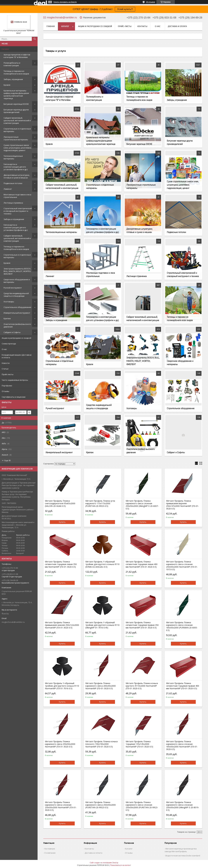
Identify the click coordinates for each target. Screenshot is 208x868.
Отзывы (5, 391)
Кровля (7, 85)
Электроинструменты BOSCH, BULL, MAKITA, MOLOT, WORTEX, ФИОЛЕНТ (17, 271)
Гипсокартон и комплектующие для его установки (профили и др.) (16, 167)
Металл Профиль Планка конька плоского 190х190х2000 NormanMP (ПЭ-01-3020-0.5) (101, 744)
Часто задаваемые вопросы (15, 380)
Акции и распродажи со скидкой (16, 338)
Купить (62, 522)
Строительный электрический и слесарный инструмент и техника (18, 211)
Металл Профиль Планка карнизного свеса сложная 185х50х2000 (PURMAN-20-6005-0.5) (182, 626)
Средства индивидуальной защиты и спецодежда (16, 295)
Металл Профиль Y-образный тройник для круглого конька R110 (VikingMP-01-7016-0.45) (102, 625)
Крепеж (7, 318)
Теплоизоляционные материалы (13, 157)
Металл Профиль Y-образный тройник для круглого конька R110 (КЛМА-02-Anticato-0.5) (102, 564)
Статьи (5, 369)
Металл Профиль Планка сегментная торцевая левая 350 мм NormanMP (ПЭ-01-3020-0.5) (61, 564)
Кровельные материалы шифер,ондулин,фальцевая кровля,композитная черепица (16, 94)
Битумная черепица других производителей (16, 111)
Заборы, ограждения (13, 79)
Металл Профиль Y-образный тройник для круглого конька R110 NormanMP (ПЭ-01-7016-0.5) (62, 686)
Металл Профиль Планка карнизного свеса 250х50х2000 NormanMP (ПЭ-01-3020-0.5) (60, 744)
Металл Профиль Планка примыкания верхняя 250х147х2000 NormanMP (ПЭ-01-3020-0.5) (183, 505)
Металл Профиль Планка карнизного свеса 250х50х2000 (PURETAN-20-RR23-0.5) (101, 805)
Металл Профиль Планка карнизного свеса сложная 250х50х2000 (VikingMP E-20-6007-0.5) (142, 505)
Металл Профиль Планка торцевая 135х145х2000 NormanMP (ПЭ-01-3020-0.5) (139, 744)
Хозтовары (9, 302)
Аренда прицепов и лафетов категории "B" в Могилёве (17, 56)
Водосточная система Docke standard (183, 856)
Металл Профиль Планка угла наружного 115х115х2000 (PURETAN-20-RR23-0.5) (100, 503)
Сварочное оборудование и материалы (17, 281)
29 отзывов (151, 2)
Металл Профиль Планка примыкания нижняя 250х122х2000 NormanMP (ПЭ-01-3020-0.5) (62, 625)
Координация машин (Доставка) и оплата (17, 356)
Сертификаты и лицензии (14, 397)
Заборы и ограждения (14, 219)
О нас (4, 349)
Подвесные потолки (13, 183)
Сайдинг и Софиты (12, 332)
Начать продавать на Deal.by (65, 2)
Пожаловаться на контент (121, 865)
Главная (51, 26)
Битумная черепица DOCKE (16, 104)
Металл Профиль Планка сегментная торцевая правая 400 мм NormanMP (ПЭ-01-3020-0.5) (183, 686)
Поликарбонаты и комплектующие (12, 64)
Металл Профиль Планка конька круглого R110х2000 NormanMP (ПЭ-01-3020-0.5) (142, 686)
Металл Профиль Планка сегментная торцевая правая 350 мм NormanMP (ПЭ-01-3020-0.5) (142, 625)
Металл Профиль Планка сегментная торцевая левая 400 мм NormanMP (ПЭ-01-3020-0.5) (142, 564)
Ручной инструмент (13, 288)
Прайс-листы (8, 374)
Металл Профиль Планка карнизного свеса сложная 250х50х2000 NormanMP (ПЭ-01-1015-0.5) (182, 566)
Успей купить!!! (125, 9)
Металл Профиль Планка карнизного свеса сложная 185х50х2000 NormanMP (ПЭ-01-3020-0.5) (182, 745)
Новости (6, 363)
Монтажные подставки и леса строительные (17, 196)
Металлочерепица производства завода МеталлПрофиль (181, 850)
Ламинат (8, 189)
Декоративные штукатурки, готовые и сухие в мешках (17, 176)
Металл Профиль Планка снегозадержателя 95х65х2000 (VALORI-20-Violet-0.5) (60, 503)
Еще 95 (8, 460)
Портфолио (7, 386)
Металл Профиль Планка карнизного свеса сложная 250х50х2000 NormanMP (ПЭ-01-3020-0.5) (61, 806)
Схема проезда (9, 344)
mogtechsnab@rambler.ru (13, 622)
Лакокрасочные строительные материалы (16, 138)
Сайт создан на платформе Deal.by (104, 863)
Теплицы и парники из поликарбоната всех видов (16, 72)
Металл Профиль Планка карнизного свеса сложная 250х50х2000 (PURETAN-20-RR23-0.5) (142, 806)
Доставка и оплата (177, 26)
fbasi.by (5, 614)
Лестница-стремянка (13, 203)
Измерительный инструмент (17, 313)
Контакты (142, 26)
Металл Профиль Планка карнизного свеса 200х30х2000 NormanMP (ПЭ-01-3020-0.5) (101, 686)
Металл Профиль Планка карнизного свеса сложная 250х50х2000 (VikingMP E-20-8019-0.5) (183, 806)
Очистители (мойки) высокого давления (17, 325)
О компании (50, 853)
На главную (50, 849)
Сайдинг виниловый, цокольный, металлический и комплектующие (17, 120)
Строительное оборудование (17, 307)
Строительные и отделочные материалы (17, 130)
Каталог (5, 49)
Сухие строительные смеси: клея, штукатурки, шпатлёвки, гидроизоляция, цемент (18, 148)
